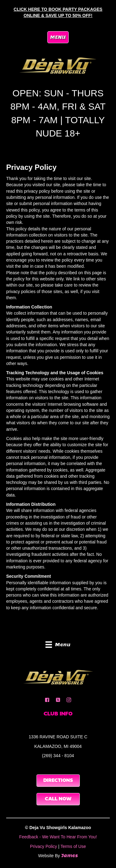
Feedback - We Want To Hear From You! (58, 837)
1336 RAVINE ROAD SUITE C (58, 737)
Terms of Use (73, 846)
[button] (47, 700)
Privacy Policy (43, 846)
